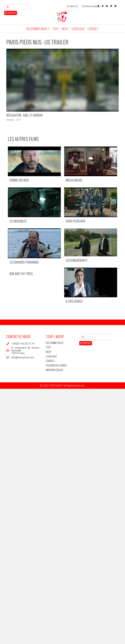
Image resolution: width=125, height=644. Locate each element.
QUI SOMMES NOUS (55, 343)
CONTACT (93, 29)
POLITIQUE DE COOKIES (56, 365)
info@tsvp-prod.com (23, 357)
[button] (103, 6)
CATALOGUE (78, 29)
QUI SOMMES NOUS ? (38, 29)
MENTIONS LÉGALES (55, 370)
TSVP (56, 29)
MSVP (65, 29)
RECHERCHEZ (11, 13)
